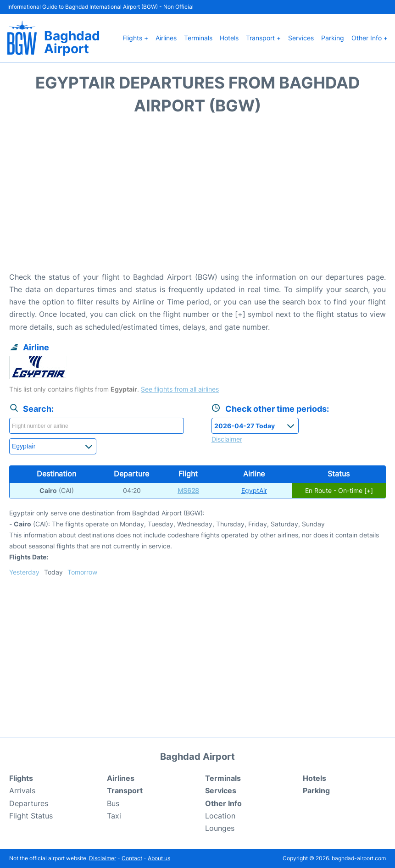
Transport (125, 791)
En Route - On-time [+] (339, 490)
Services (301, 38)
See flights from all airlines (180, 389)
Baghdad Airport (72, 42)
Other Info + (370, 38)
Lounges (220, 828)
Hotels (229, 38)
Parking (333, 38)
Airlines (166, 38)
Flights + (135, 38)
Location (220, 816)
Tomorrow (82, 572)
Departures (29, 803)
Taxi (114, 816)
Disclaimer (103, 858)
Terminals (198, 38)
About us (159, 858)
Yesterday (24, 572)
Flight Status (31, 816)
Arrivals (22, 791)
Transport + (263, 38)
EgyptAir (254, 490)
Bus (113, 803)
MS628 (188, 490)
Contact (132, 858)
